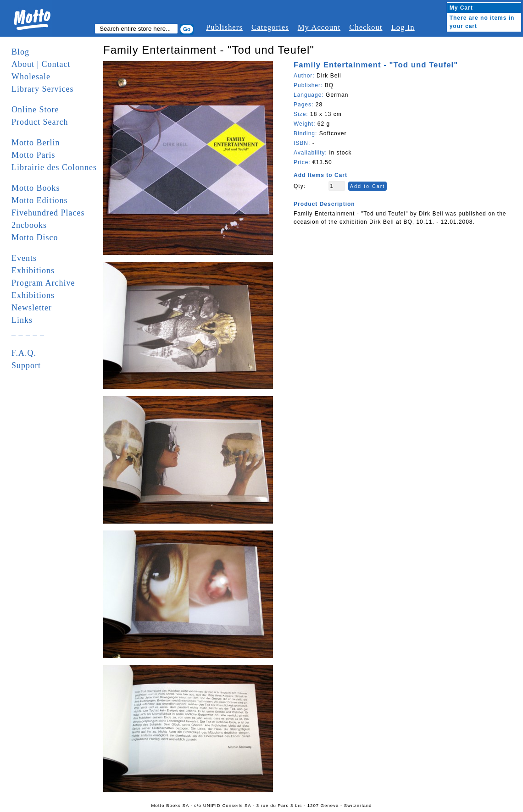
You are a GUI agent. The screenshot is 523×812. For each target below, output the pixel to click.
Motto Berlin (36, 143)
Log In (403, 27)
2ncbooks (29, 225)
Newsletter (32, 308)
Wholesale (31, 77)
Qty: (300, 186)
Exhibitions (33, 271)
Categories (270, 27)
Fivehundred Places (48, 213)
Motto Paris (33, 155)
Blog (20, 52)
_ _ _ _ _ (28, 332)
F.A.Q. (24, 353)
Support (26, 365)
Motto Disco (35, 238)
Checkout (366, 27)
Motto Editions (40, 200)
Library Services (42, 89)
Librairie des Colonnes (54, 167)
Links (22, 320)
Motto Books (36, 188)
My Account (319, 27)
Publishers (224, 27)
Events (24, 258)
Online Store (35, 110)
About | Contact (41, 64)
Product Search (40, 122)
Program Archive (43, 283)
